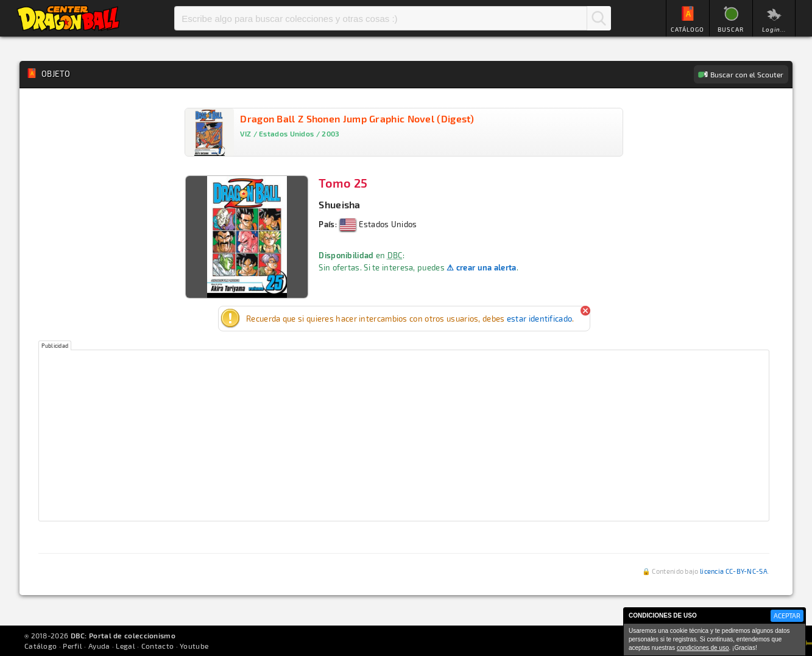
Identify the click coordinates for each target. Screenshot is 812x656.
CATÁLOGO (687, 29)
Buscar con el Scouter (747, 74)
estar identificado (539, 319)
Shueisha (339, 204)
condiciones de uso (703, 648)
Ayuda (99, 646)
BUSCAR (731, 29)
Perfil (72, 646)
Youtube (194, 646)
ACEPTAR (787, 615)
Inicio (68, 18)
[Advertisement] (404, 436)
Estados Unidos (379, 224)
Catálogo (41, 646)
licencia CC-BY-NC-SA (734, 571)
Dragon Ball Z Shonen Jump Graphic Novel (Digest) (357, 118)
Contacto (157, 646)
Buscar (599, 18)
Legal (125, 646)
